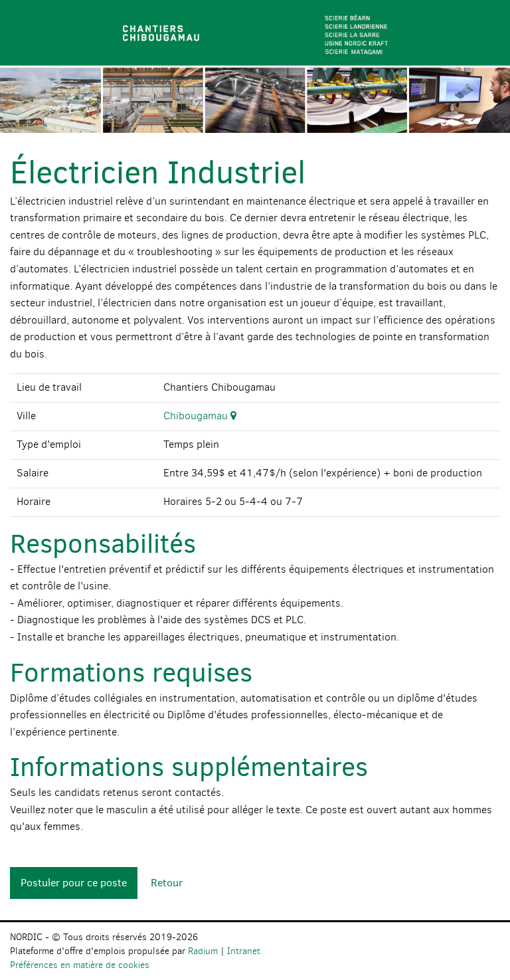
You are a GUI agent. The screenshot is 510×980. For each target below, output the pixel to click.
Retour (167, 883)
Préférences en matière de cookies (80, 965)
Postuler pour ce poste (74, 883)
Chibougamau (200, 416)
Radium (203, 951)
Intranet (244, 951)
